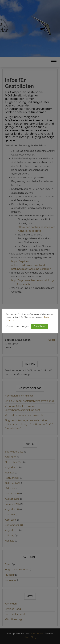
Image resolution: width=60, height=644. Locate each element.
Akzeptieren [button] (40, 326)
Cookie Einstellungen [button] (18, 326)
